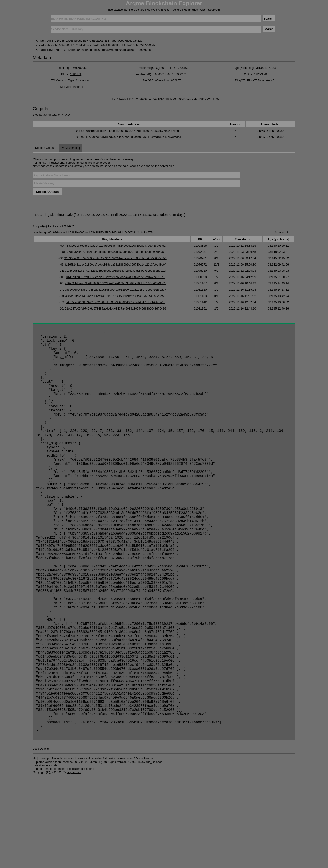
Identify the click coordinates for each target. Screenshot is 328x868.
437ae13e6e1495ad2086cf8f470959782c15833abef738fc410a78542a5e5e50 (115, 296)
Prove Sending (70, 148)
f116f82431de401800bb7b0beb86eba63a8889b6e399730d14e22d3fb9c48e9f (115, 265)
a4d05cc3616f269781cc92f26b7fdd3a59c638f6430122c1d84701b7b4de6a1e (115, 302)
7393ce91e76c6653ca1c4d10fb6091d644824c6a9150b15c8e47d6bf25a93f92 (115, 246)
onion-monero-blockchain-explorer (72, 860)
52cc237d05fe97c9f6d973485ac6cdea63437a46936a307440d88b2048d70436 (115, 309)
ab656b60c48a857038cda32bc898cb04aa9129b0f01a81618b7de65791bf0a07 (115, 290)
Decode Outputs (46, 148)
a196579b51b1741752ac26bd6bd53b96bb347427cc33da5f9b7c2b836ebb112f (115, 271)
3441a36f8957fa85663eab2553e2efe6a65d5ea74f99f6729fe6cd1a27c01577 (115, 277)
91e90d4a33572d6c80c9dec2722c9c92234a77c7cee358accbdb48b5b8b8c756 (115, 258)
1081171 (76, 74)
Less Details (41, 840)
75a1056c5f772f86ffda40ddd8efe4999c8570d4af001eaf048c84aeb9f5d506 (115, 252)
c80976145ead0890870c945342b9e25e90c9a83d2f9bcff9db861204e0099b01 (115, 283)
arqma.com (74, 863)
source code (49, 856)
